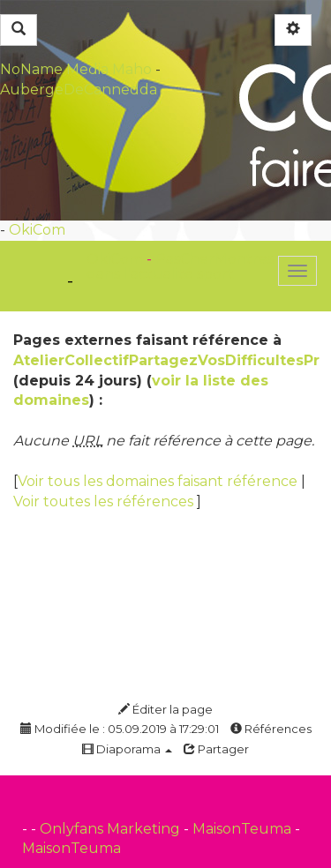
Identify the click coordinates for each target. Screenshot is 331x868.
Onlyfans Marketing (112, 829)
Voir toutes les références (105, 501)
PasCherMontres (214, 259)
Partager (216, 749)
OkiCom (37, 230)
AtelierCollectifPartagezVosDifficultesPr (166, 360)
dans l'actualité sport (160, 274)
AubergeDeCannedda (79, 90)
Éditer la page (165, 709)
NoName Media (54, 69)
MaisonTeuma (244, 829)
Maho (132, 69)
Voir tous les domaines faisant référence (159, 481)
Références (271, 729)
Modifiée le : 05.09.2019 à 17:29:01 (120, 729)
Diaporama (127, 749)
